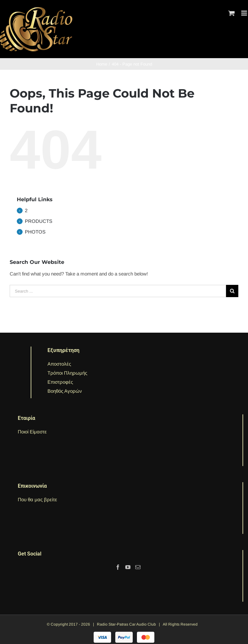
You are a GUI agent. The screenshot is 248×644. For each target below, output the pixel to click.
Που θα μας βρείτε (37, 499)
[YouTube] (128, 567)
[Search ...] (118, 291)
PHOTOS (35, 232)
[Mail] (138, 567)
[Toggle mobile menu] (245, 13)
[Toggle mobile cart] (232, 13)
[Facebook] (118, 567)
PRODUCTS (39, 221)
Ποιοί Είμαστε (32, 432)
